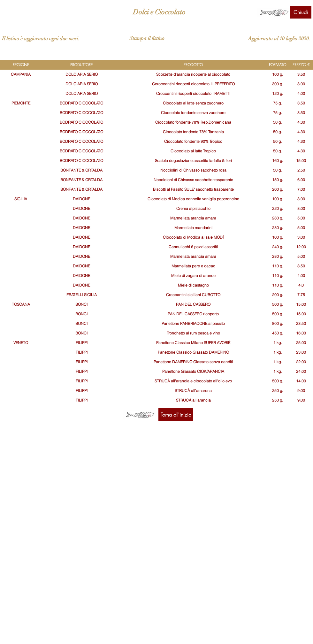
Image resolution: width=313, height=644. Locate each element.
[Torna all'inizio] (176, 415)
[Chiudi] (301, 12)
